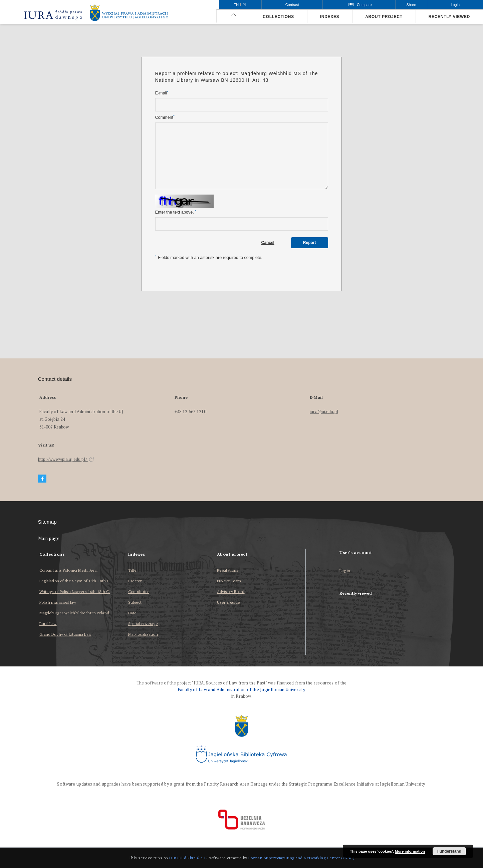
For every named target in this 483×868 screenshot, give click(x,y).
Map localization (143, 634)
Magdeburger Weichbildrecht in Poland (74, 613)
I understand (449, 851)
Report (310, 243)
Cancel (268, 243)
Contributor (139, 592)
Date (132, 613)
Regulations (228, 570)
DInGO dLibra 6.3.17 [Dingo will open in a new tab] (189, 858)
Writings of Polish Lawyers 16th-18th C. (75, 592)
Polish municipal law (58, 602)
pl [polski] (245, 5)
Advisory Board (231, 592)
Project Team (229, 581)
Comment (165, 117)
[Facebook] (42, 479)
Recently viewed (449, 17)
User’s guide (228, 602)
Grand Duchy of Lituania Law (65, 634)
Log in (345, 571)
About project (384, 17)
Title (133, 570)
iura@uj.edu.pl (324, 412)
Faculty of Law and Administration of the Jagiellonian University (241, 690)
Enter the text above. (176, 212)
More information (410, 851)
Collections (278, 17)
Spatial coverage (143, 624)
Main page (49, 538)
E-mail (162, 93)
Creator (135, 581)
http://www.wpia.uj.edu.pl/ (66, 459)
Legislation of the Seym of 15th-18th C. (75, 581)
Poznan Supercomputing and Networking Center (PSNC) (301, 858)
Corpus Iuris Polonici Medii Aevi (69, 570)
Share (411, 5)
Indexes (330, 17)
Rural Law (48, 624)
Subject (135, 602)
